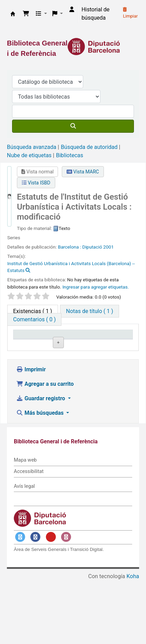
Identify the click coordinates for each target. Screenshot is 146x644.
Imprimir (31, 433)
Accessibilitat (29, 535)
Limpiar (130, 13)
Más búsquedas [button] (41, 477)
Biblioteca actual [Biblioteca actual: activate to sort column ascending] (69, 341)
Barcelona (69, 247)
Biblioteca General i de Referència (13, 14)
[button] (26, 14)
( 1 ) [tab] (33, 311)
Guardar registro (41, 462)
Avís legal (24, 550)
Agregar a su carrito (45, 448)
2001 (109, 247)
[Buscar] (73, 126)
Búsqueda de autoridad (89, 147)
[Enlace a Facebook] (36, 601)
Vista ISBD (36, 183)
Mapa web (25, 524)
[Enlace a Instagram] (66, 601)
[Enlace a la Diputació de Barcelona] (73, 47)
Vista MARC (83, 172)
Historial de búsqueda (95, 14)
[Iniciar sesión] (72, 10)
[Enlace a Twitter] (20, 601)
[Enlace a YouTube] (51, 601)
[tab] (89, 311)
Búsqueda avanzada (32, 147)
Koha (133, 640)
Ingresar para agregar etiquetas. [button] (96, 287)
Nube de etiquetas (29, 155)
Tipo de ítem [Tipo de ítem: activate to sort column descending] (32, 344)
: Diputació (91, 247)
